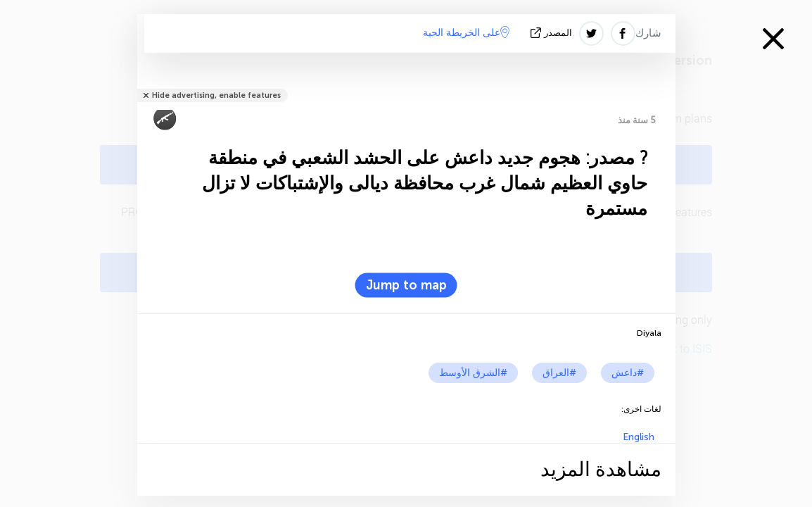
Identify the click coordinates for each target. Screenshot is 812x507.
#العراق (559, 373)
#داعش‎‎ (628, 373)
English (639, 437)
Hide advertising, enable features (216, 95)
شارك (648, 33)
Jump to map (406, 285)
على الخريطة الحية (466, 32)
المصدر (553, 33)
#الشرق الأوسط (473, 373)
